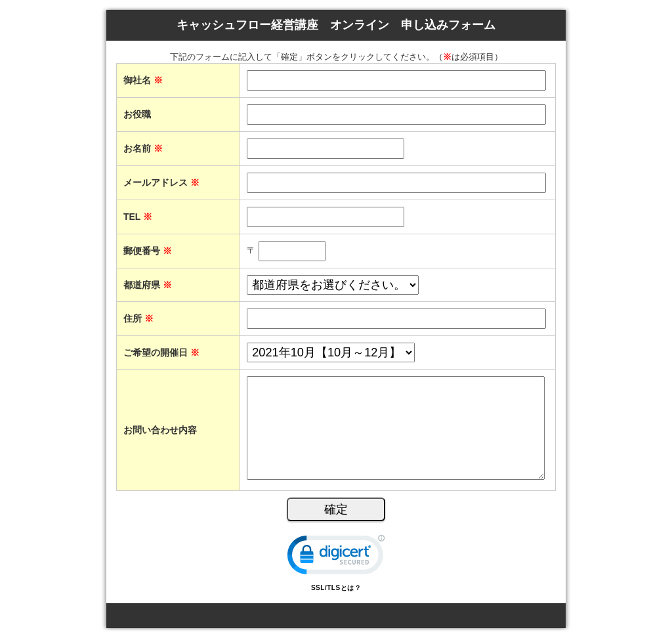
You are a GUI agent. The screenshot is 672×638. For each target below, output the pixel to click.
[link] (336, 558)
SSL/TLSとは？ (336, 588)
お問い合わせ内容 (160, 430)
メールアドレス (161, 182)
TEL (138, 217)
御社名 (143, 80)
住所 (138, 318)
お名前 (143, 148)
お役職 (137, 114)
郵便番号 (148, 251)
